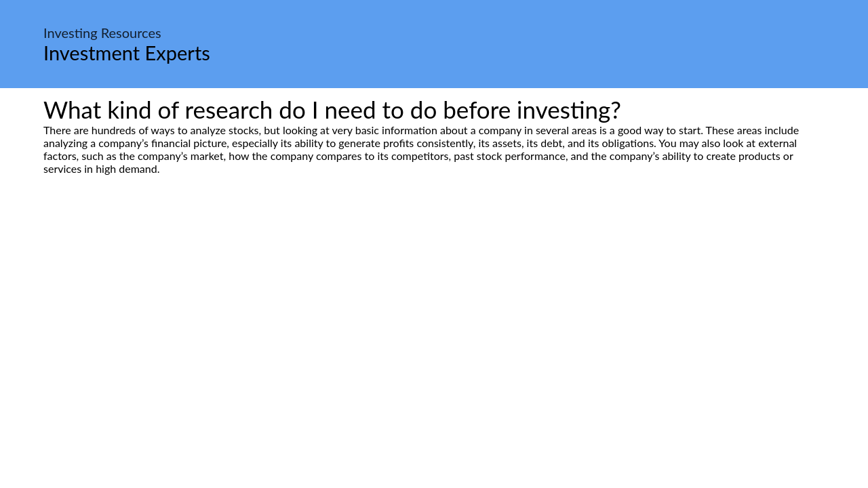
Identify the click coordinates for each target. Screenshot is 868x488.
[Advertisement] (434, 302)
